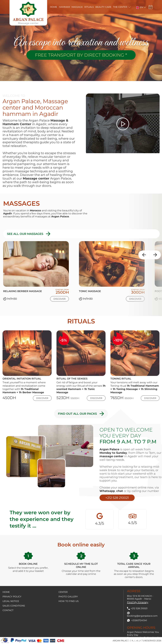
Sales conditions (14, 606)
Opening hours (141, 628)
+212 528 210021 (117, 498)
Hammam (64, 7)
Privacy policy (12, 597)
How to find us (69, 601)
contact (8, 610)
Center (63, 592)
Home (54, 7)
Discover (59, 299)
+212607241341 (137, 620)
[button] (139, 7)
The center (120, 7)
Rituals (89, 7)
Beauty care (103, 7)
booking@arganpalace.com (142, 614)
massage (77, 7)
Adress (134, 591)
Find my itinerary (138, 602)
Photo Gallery (68, 597)
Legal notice (11, 601)
